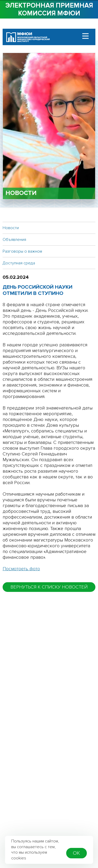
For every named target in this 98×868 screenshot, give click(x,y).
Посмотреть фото (21, 569)
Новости (11, 228)
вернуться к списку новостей (49, 587)
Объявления (14, 240)
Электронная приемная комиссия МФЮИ (49, 10)
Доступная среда (19, 263)
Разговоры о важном (22, 251)
